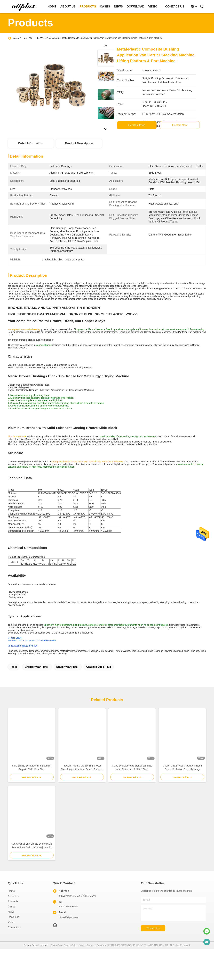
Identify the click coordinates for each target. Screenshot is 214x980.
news (118, 7)
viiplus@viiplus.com (69, 929)
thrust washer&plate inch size (23, 652)
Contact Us (14, 939)
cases (105, 7)
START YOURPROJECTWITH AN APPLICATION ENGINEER (32, 645)
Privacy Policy (31, 957)
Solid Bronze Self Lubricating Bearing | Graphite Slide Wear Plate (32, 779)
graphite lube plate (99, 679)
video (153, 7)
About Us (13, 908)
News (11, 924)
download (135, 7)
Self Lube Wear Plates (41, 38)
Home (52, 7)
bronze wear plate (36, 679)
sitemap (44, 957)
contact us (175, 7)
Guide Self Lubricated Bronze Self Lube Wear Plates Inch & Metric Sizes (132, 779)
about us (68, 7)
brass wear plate (67, 679)
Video (11, 934)
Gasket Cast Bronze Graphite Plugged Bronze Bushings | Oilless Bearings (182, 779)
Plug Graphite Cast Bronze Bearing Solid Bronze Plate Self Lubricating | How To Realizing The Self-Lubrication (32, 858)
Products (24, 38)
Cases (12, 918)
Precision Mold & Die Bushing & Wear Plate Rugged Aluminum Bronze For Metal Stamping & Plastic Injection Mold (82, 780)
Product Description (79, 143)
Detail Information (31, 143)
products (88, 7)
